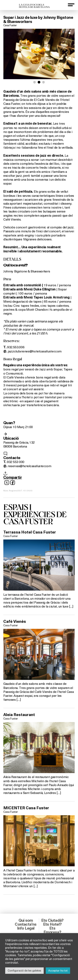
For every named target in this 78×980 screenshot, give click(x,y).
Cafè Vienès (15, 621)
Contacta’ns (26, 924)
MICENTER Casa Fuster (26, 808)
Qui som (26, 920)
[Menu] (71, 5)
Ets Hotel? (52, 924)
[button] (35, 82)
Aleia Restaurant (19, 715)
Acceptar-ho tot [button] (58, 970)
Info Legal (26, 928)
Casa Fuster (10, 25)
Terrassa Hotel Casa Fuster (30, 532)
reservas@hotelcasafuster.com (29, 466)
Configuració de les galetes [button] (24, 970)
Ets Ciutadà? (52, 920)
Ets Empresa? (52, 930)
